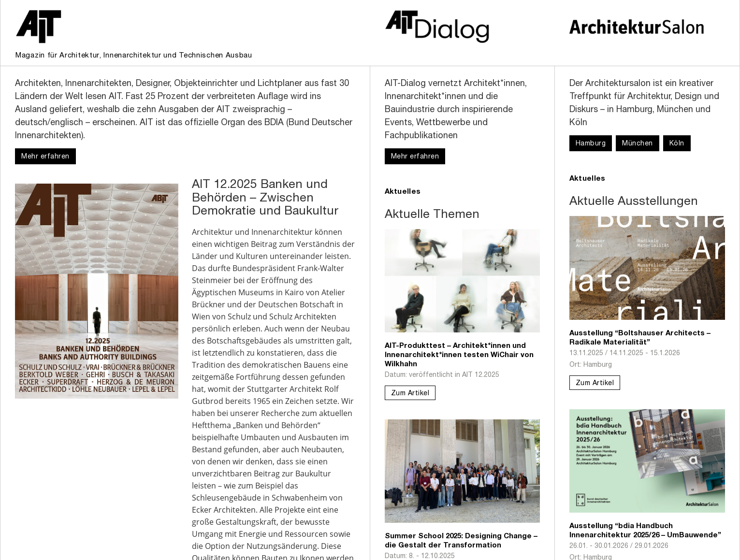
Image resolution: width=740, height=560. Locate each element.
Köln (677, 144)
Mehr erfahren (45, 157)
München (638, 144)
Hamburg (591, 144)
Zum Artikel (410, 394)
